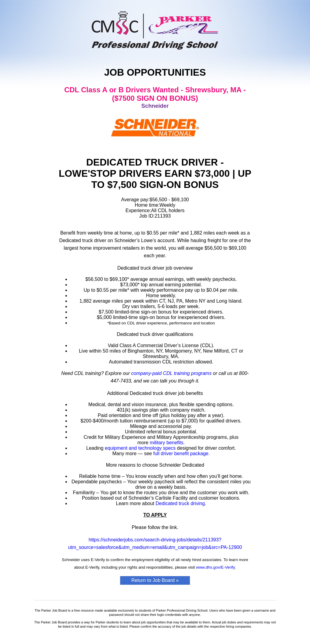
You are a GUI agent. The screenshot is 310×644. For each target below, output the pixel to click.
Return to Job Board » (155, 580)
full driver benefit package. (181, 453)
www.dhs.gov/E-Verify (216, 567)
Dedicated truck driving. (181, 503)
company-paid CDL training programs (171, 373)
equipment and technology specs (140, 448)
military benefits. (167, 443)
